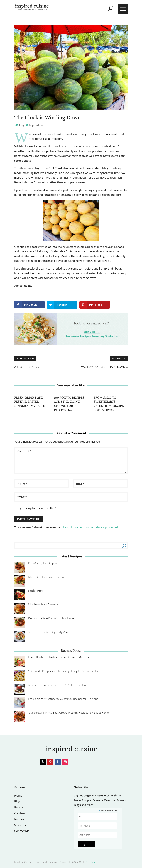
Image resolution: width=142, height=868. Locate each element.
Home (18, 795)
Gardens (20, 813)
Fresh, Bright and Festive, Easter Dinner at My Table (30, 401)
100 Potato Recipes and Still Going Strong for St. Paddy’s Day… (65, 671)
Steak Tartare (36, 591)
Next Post (119, 358)
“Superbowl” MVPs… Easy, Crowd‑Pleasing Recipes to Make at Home (68, 713)
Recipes (19, 819)
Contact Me (22, 831)
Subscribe (20, 825)
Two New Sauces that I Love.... (103, 367)
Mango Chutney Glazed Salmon (47, 577)
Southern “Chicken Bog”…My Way (48, 632)
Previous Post (25, 358)
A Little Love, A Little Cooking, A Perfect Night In (57, 685)
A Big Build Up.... (27, 367)
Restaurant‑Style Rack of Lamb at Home (51, 618)
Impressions (36, 125)
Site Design (92, 862)
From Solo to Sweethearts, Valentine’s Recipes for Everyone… (64, 699)
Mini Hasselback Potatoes (43, 604)
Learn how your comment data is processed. (91, 527)
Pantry (19, 807)
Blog (21, 125)
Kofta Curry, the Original (43, 563)
